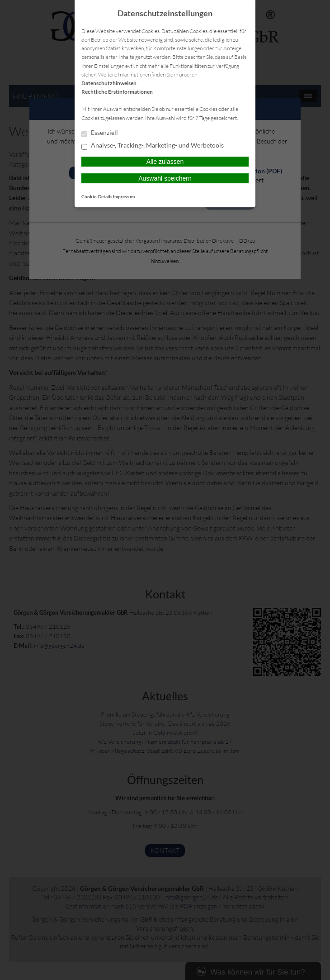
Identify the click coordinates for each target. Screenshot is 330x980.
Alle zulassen (165, 162)
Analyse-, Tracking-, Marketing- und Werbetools (153, 146)
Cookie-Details (97, 196)
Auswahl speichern (165, 178)
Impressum (124, 196)
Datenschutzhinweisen (109, 83)
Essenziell (100, 133)
